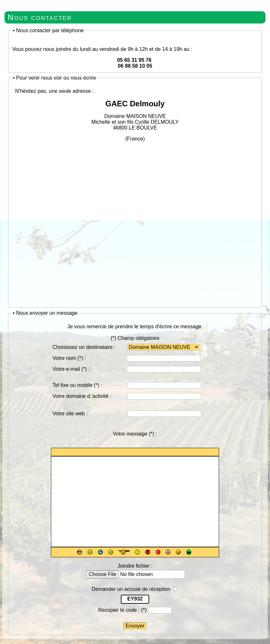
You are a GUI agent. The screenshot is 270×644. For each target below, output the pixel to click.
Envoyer (135, 626)
